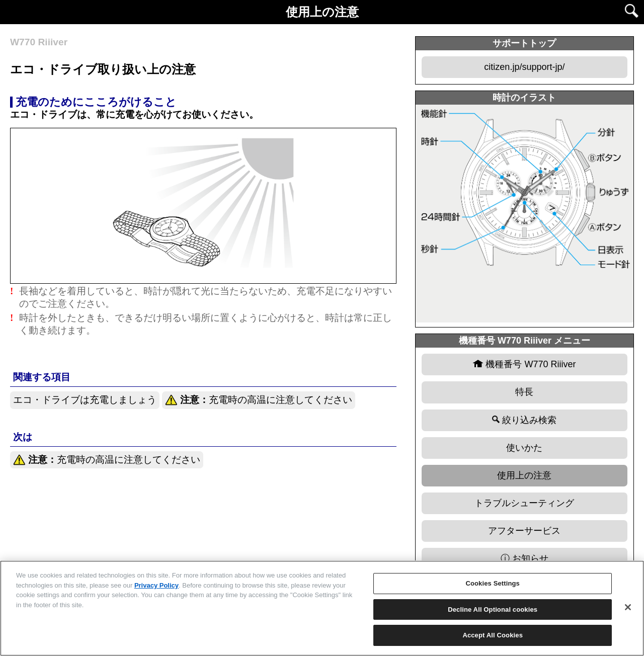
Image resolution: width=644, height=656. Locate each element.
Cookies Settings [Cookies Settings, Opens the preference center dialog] (493, 583)
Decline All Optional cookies (493, 609)
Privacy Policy (156, 585)
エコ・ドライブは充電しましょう (85, 400)
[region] (322, 608)
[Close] (628, 607)
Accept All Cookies (493, 635)
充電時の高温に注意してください (259, 400)
